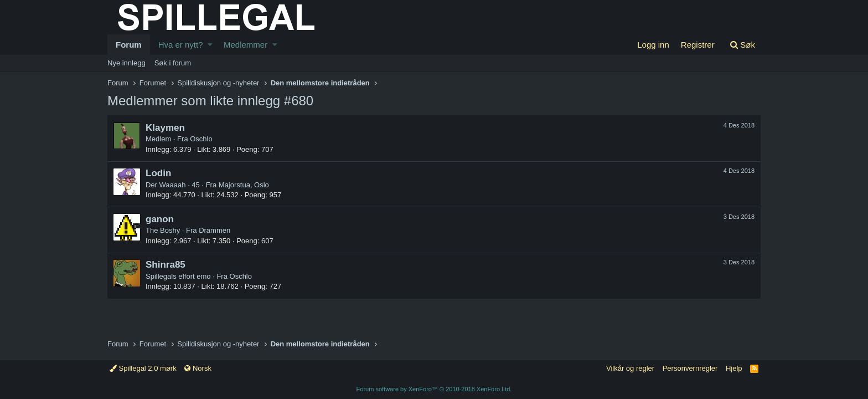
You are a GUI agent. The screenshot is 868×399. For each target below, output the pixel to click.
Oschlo (201, 139)
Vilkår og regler (630, 368)
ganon (160, 219)
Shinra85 (166, 265)
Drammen (215, 230)
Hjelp (734, 368)
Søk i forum (173, 63)
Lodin (158, 173)
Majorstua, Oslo (244, 185)
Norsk (198, 368)
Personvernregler (690, 368)
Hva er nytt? (181, 45)
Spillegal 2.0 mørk (143, 368)
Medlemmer (246, 45)
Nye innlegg (126, 63)
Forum (129, 45)
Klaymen (165, 128)
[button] (210, 45)
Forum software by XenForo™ (434, 389)
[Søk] (742, 45)
